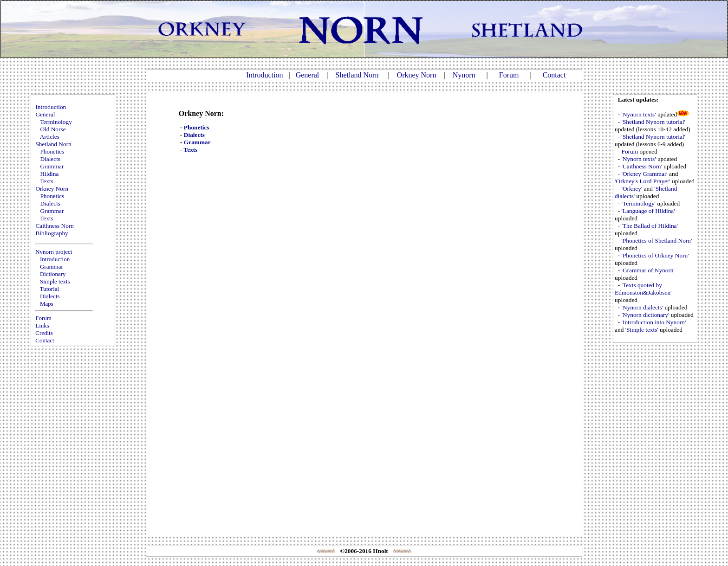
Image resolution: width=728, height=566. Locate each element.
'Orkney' (632, 189)
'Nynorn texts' (639, 114)
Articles (50, 137)
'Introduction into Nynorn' (654, 322)
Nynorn (464, 75)
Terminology (56, 122)
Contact (554, 75)
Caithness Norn (55, 226)
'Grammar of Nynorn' (648, 270)
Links (42, 325)
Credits (44, 333)
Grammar (52, 166)
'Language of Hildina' (648, 211)
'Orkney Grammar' (645, 174)
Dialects (50, 159)
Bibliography (52, 233)
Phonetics (52, 151)
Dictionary (53, 274)
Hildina (49, 174)
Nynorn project (54, 252)
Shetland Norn (357, 75)
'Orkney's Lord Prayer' (643, 181)
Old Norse (53, 129)
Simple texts (55, 281)
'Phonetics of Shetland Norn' (657, 241)
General (308, 75)
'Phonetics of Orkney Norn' (655, 255)
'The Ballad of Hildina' (650, 226)
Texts (47, 181)
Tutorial (49, 289)
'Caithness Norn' (642, 166)
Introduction (264, 75)
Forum (509, 75)
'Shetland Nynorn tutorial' (653, 122)
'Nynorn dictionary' (646, 315)
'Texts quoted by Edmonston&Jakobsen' (643, 289)
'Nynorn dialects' (643, 307)
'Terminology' (639, 203)
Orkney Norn (417, 75)
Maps (47, 304)
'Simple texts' (642, 330)
